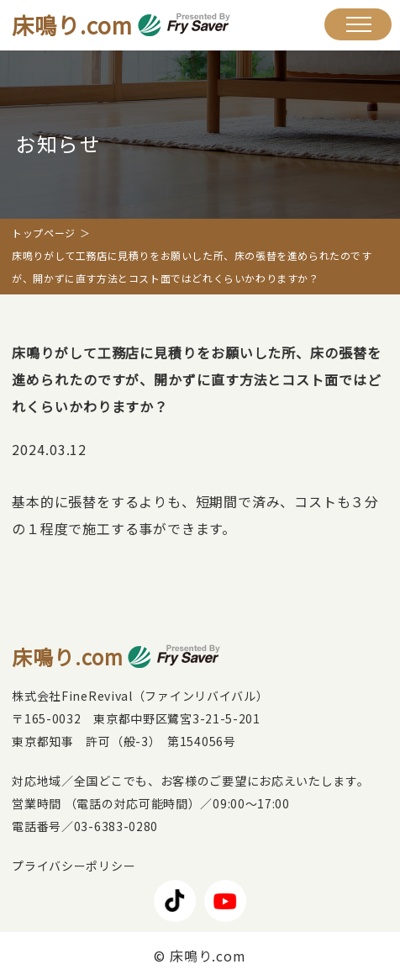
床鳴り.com (121, 25)
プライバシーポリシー (74, 866)
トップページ (44, 233)
